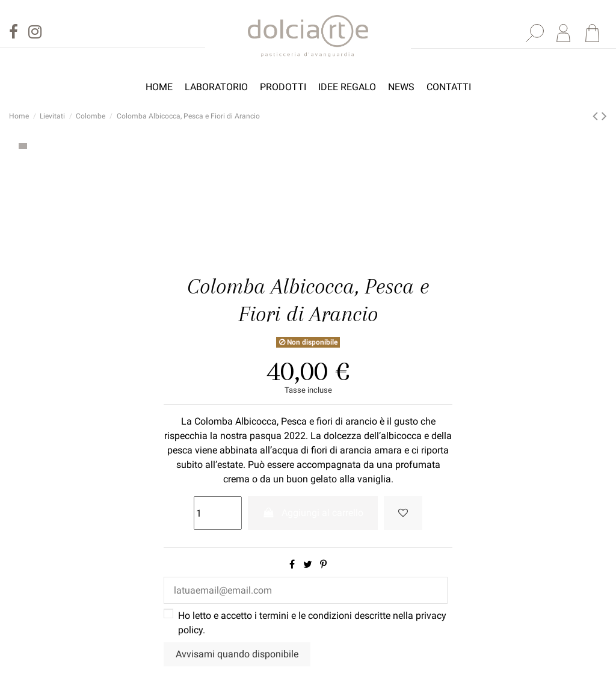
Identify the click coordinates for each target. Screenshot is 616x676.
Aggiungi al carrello (313, 513)
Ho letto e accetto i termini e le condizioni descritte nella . (312, 623)
